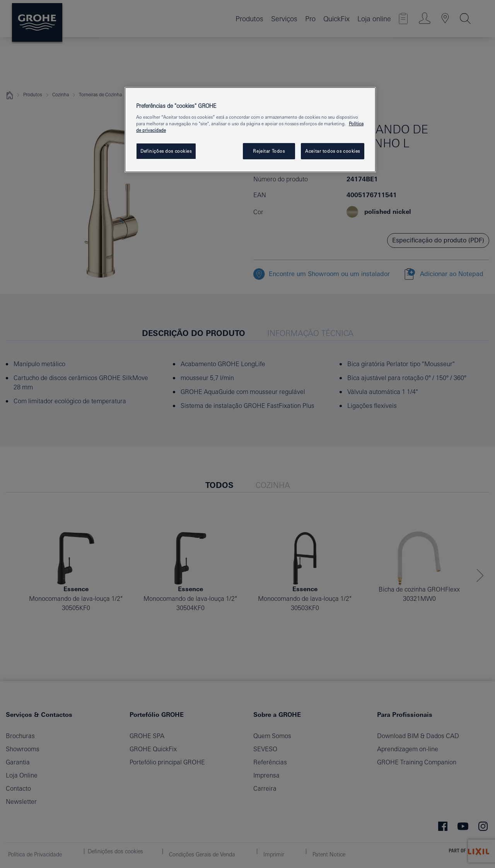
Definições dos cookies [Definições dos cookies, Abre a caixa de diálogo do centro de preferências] (166, 151)
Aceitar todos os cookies (333, 151)
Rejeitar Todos (269, 151)
